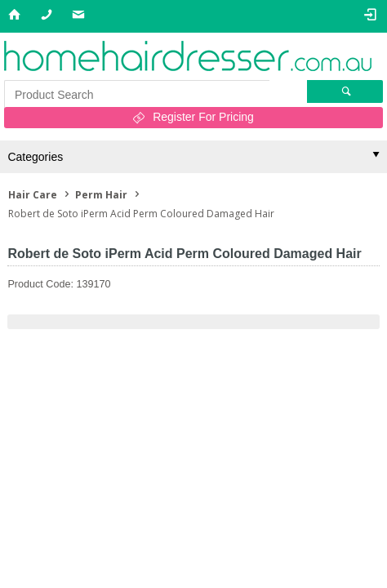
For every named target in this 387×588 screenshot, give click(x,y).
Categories (35, 157)
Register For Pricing (203, 117)
